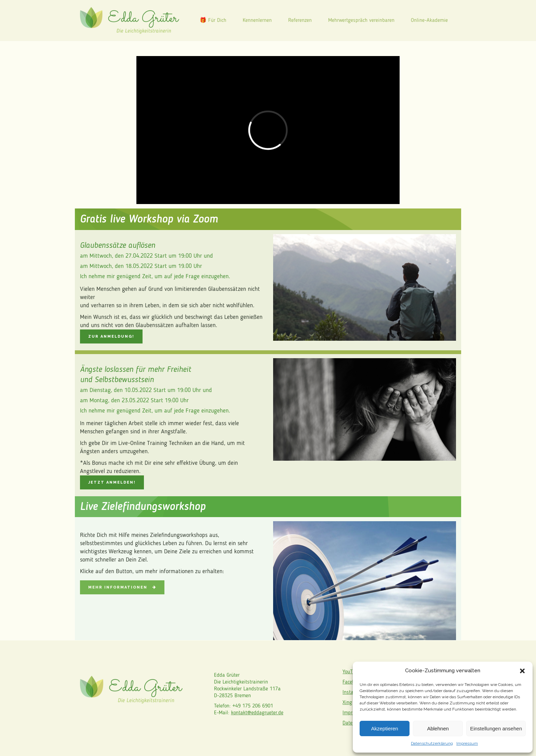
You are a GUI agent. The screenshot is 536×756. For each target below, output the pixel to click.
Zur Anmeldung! (111, 336)
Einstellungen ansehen (496, 728)
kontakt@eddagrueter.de (257, 713)
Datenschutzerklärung (432, 743)
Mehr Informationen (122, 587)
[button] (522, 671)
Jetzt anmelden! (112, 482)
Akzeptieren (384, 728)
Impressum (467, 743)
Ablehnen (438, 728)
